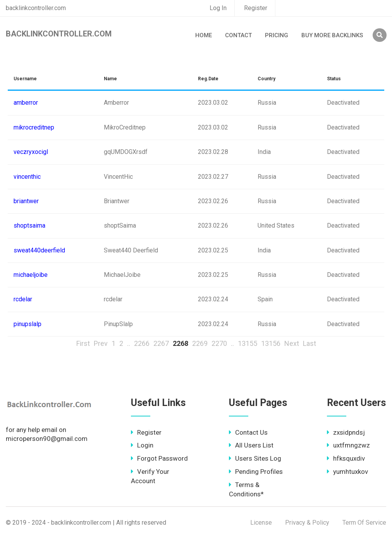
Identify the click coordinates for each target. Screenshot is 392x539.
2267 (161, 343)
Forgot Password (159, 458)
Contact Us (248, 432)
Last (309, 343)
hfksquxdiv (346, 458)
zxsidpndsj (346, 432)
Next (292, 343)
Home (204, 35)
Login (142, 445)
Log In (218, 8)
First (83, 343)
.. (129, 343)
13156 (271, 343)
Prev (101, 343)
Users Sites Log (255, 458)
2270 (219, 343)
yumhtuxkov (347, 472)
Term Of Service (364, 523)
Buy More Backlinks (332, 35)
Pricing (277, 35)
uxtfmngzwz (348, 445)
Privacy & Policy (307, 523)
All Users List (251, 445)
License (261, 523)
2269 (200, 343)
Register (256, 8)
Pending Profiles (256, 472)
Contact (238, 35)
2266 (142, 343)
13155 (248, 343)
